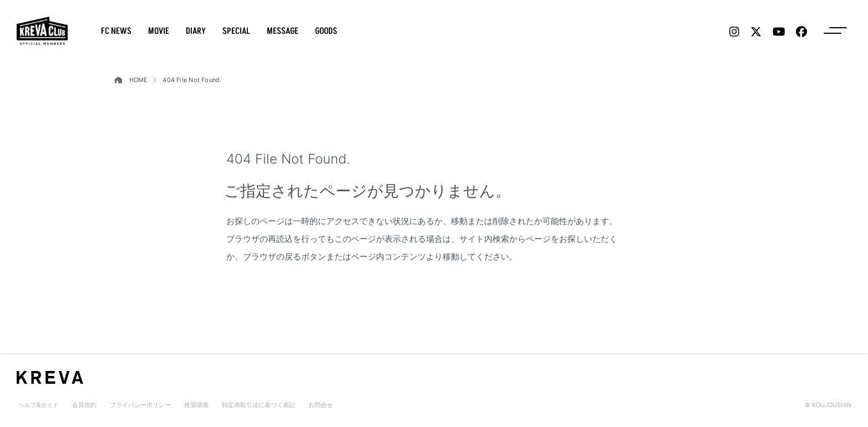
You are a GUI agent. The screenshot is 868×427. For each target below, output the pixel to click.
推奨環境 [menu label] (196, 405)
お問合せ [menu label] (321, 405)
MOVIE (159, 31)
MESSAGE (283, 31)
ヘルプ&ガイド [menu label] (39, 405)
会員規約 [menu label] (84, 405)
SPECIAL (236, 31)
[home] (118, 80)
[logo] (42, 31)
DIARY (196, 31)
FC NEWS (116, 31)
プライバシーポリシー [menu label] (140, 405)
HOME (139, 80)
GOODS (326, 31)
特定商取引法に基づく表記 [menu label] (258, 405)
